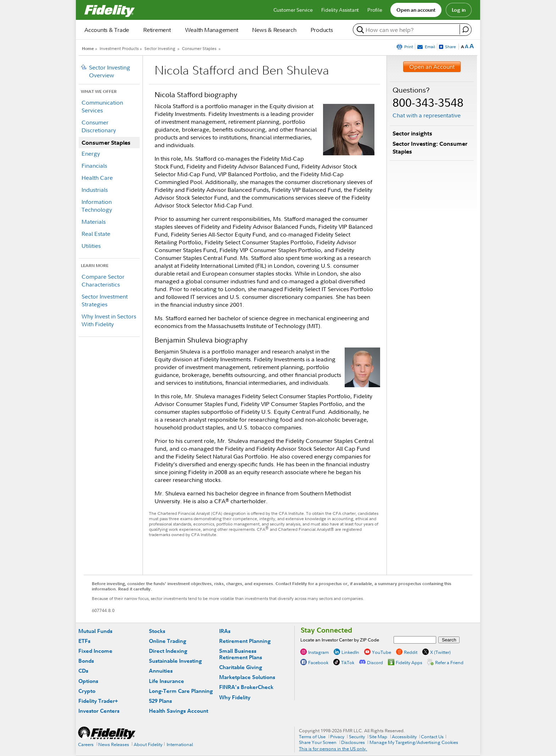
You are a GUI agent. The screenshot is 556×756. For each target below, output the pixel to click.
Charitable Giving (241, 667)
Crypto (87, 691)
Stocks (157, 631)
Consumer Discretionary (99, 126)
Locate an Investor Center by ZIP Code (340, 640)
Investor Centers (99, 711)
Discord (375, 662)
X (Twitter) (440, 652)
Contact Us (432, 736)
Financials (94, 166)
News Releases (114, 744)
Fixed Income (95, 651)
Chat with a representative (427, 115)
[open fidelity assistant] (465, 29)
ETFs (84, 641)
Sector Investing (160, 48)
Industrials (95, 190)
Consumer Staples (199, 48)
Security (357, 736)
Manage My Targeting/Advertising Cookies (414, 742)
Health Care (97, 178)
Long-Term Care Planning (181, 691)
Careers (86, 744)
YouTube (382, 652)
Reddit (411, 652)
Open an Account (432, 67)
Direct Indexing (168, 651)
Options (88, 681)
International (180, 744)
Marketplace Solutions (247, 677)
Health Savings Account (179, 711)
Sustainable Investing (175, 661)
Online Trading (168, 641)
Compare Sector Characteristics (103, 280)
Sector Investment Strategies (105, 300)
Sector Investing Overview (110, 71)
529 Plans (160, 701)
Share (451, 47)
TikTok (348, 662)
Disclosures (353, 742)
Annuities (161, 671)
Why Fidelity (235, 697)
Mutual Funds (95, 631)
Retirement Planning (245, 641)
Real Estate (96, 234)
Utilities (91, 246)
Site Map (378, 736)
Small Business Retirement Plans (241, 654)
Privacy (337, 736)
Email (430, 47)
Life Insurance (166, 681)
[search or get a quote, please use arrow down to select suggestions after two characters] (407, 30)
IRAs (225, 631)
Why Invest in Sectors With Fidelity (109, 320)
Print (409, 47)
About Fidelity (148, 744)
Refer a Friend (449, 662)
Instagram (318, 652)
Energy (91, 154)
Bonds (86, 661)
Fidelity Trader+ (98, 701)
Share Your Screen (318, 742)
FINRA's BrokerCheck (246, 687)
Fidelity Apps (409, 662)
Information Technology (97, 206)
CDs (83, 671)
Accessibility (404, 736)
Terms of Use (312, 736)
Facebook (318, 662)
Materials (94, 222)
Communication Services (102, 106)
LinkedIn (350, 652)
